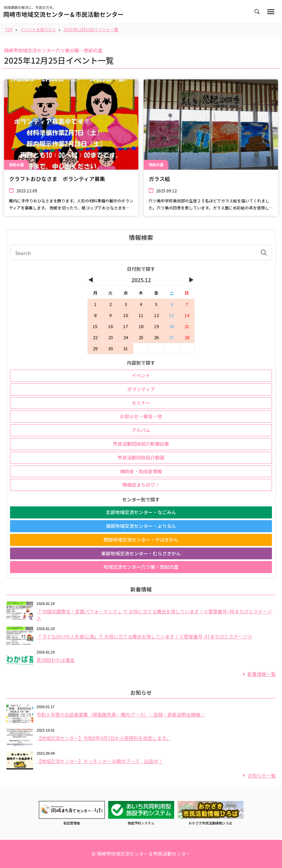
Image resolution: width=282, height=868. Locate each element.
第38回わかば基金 (56, 660)
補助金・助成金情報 (141, 471)
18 (141, 326)
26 (156, 337)
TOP (9, 29)
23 (111, 337)
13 (171, 315)
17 (126, 326)
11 (141, 315)
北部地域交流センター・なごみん (141, 512)
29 (95, 348)
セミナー (141, 403)
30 (111, 348)
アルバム (141, 430)
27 (171, 337)
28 (187, 337)
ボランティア (141, 389)
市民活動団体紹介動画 (141, 457)
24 (126, 337)
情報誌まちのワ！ (141, 485)
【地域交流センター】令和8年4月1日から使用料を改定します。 (104, 738)
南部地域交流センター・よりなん (141, 526)
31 (126, 348)
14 (187, 315)
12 (156, 315)
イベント (141, 375)
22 (95, 337)
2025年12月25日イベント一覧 (91, 29)
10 (126, 315)
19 (156, 326)
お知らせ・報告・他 (141, 416)
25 (141, 337)
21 (187, 326)
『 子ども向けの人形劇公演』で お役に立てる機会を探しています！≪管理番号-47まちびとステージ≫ (144, 636)
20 (171, 326)
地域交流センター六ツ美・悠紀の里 (141, 567)
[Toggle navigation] (271, 12)
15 (95, 326)
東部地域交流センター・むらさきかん (141, 553)
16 (111, 326)
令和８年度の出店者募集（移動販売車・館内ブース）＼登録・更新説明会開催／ (121, 715)
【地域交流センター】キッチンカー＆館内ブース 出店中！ (100, 761)
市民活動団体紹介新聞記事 (141, 444)
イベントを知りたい (38, 29)
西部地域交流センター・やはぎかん (141, 540)
